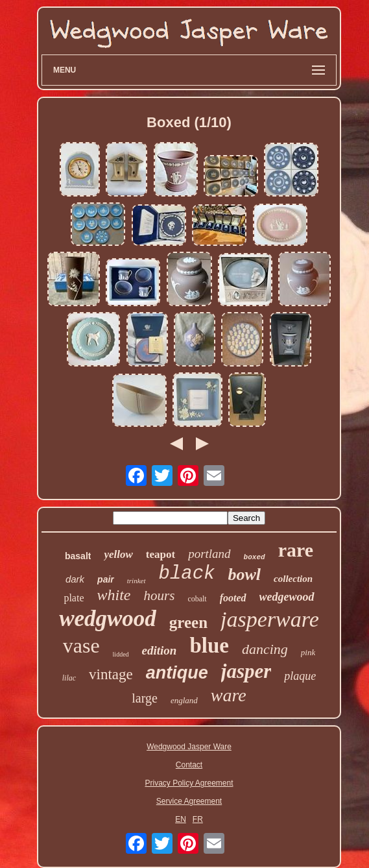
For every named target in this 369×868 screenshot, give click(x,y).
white (114, 595)
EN (181, 819)
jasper (246, 671)
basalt (78, 556)
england (184, 700)
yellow (118, 554)
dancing (265, 649)
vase (81, 645)
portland (209, 554)
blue (209, 645)
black (187, 574)
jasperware (270, 619)
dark (75, 579)
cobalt (197, 599)
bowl (245, 574)
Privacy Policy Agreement (189, 783)
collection (293, 579)
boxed (255, 557)
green (188, 622)
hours (160, 596)
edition (160, 650)
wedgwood (108, 619)
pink (308, 652)
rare (296, 550)
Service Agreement (189, 801)
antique (177, 673)
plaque (300, 676)
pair (106, 579)
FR (198, 819)
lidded (121, 654)
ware (229, 695)
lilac (69, 678)
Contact (189, 765)
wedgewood (287, 597)
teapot (161, 554)
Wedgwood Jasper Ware (189, 747)
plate (74, 598)
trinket (137, 581)
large (145, 698)
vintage (111, 674)
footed (233, 598)
